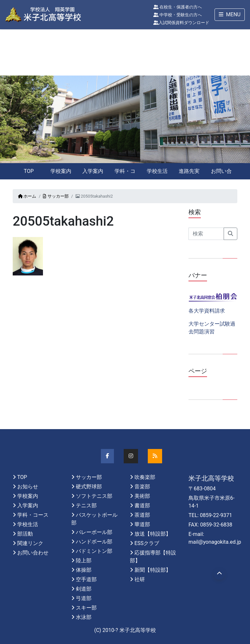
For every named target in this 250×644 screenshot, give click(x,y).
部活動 (25, 534)
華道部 (142, 524)
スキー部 (86, 608)
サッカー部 (56, 196)
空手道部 (86, 579)
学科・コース (125, 174)
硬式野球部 (89, 487)
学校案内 (61, 171)
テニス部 (86, 505)
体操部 (84, 570)
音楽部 (142, 487)
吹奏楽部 (145, 477)
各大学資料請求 (207, 311)
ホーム (27, 196)
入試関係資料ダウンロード (181, 23)
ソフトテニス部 (94, 496)
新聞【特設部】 (153, 570)
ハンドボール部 (94, 542)
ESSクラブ (147, 543)
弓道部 (84, 598)
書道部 (142, 505)
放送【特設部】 (153, 534)
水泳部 (84, 617)
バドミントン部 (94, 551)
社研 (140, 579)
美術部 (142, 496)
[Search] (206, 234)
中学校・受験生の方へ (178, 15)
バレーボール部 (94, 532)
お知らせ (28, 487)
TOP (29, 171)
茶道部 (142, 515)
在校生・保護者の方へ (178, 7)
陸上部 (84, 560)
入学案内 (93, 171)
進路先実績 (189, 174)
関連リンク (30, 543)
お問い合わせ (221, 174)
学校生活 (157, 171)
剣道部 (84, 589)
